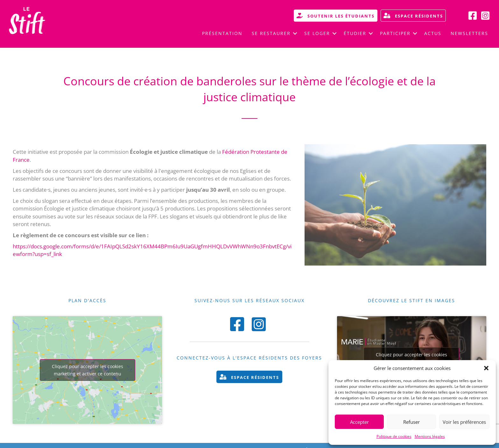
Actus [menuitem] (433, 33)
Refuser (411, 422)
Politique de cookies (394, 436)
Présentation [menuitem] (222, 33)
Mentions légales (430, 436)
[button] (486, 368)
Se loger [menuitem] (317, 33)
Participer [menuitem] (395, 33)
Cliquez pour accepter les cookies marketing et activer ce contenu (88, 370)
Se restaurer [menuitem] (271, 33)
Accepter (359, 422)
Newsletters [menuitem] (469, 33)
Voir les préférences (464, 422)
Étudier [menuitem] (355, 33)
